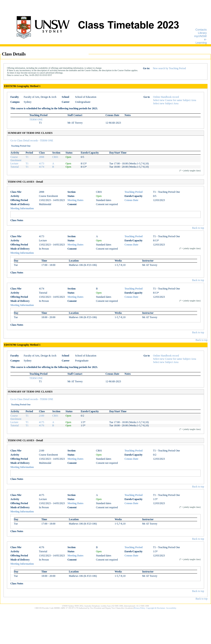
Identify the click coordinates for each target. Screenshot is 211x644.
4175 (42, 422)
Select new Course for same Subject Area (175, 100)
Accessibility (171, 608)
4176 (42, 425)
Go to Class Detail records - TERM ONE (32, 141)
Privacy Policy (140, 608)
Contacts (201, 30)
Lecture (14, 163)
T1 (27, 157)
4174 (42, 167)
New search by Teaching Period (169, 68)
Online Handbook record (166, 97)
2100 (42, 416)
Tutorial (15, 167)
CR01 (55, 157)
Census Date (131, 200)
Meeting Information (22, 208)
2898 (42, 157)
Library (202, 33)
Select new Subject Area (166, 103)
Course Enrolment (16, 159)
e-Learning (201, 41)
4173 (42, 163)
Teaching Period (134, 192)
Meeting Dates (75, 200)
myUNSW (200, 36)
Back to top (198, 228)
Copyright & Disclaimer (156, 608)
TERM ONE (36, 119)
